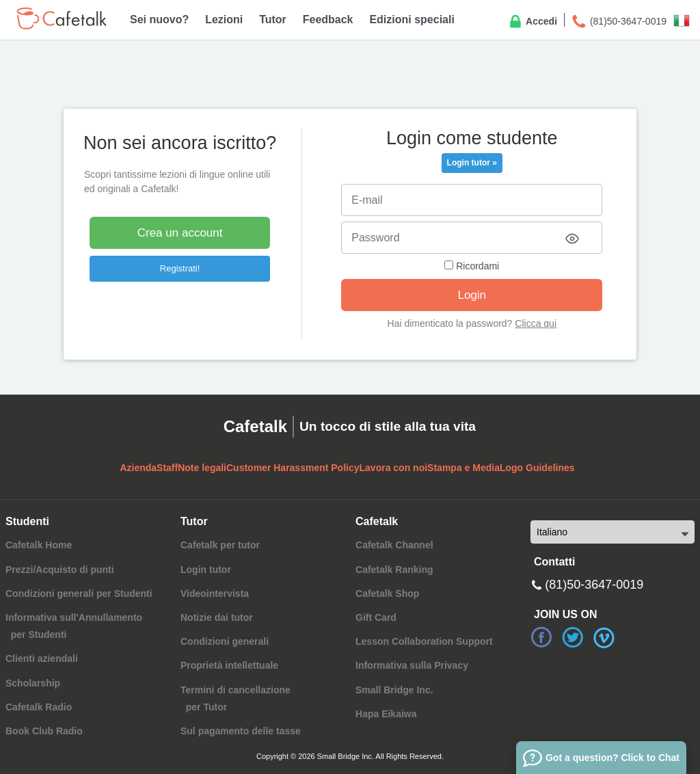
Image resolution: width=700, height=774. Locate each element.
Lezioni (224, 19)
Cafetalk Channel (394, 545)
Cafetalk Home (39, 545)
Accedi (532, 22)
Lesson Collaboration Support (424, 641)
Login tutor (206, 570)
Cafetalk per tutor (220, 545)
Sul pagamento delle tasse (241, 731)
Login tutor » (472, 163)
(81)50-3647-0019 (619, 22)
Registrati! (180, 268)
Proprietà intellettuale (229, 665)
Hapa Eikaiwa (386, 714)
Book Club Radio (44, 731)
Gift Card (376, 617)
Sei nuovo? (159, 19)
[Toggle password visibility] (572, 239)
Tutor (273, 19)
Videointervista (215, 593)
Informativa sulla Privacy (412, 665)
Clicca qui (536, 323)
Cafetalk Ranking (394, 570)
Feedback (328, 19)
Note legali (202, 468)
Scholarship (33, 683)
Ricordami (472, 266)
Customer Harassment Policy (293, 468)
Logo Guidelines (537, 468)
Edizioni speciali (412, 19)
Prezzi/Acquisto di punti (60, 570)
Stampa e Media (463, 468)
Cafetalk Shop (387, 593)
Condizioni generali (225, 641)
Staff (167, 468)
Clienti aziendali (42, 658)
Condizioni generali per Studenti (79, 593)
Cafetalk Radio (39, 707)
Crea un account (180, 233)
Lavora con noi (394, 468)
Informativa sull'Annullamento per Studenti (74, 626)
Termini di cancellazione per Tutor (235, 698)
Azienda (138, 468)
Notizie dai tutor (217, 617)
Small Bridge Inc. (394, 690)
